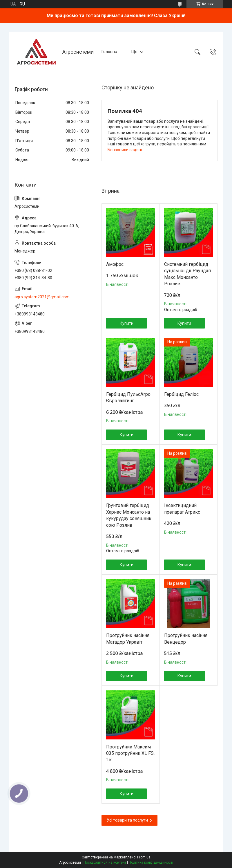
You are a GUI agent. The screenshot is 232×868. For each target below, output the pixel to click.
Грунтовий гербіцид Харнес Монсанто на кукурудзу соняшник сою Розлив (129, 515)
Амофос (115, 264)
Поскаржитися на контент (105, 862)
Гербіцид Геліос (181, 394)
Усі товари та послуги (127, 820)
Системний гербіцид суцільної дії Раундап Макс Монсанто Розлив (187, 274)
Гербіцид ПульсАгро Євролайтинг (128, 397)
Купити (127, 323)
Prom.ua (144, 857)
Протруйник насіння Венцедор (186, 639)
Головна (109, 52)
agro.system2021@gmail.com (42, 297)
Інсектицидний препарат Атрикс (182, 509)
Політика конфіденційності (151, 862)
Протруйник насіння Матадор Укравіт (128, 639)
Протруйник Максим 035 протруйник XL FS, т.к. (130, 753)
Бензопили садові (125, 150)
